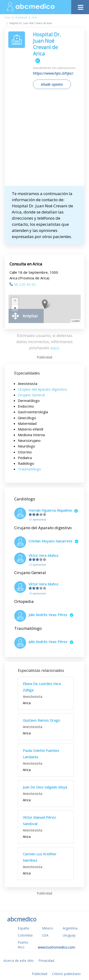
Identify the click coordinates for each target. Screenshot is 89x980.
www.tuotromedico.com (56, 947)
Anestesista (21, 17)
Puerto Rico (23, 945)
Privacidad (46, 961)
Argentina (70, 928)
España (23, 928)
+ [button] (15, 301)
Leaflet (76, 321)
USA (45, 935)
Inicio (8, 17)
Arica (34, 17)
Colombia (25, 935)
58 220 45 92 (23, 284)
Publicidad (40, 974)
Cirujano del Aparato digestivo (42, 389)
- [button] (15, 308)
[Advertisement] (44, 139)
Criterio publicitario (66, 974)
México (48, 928)
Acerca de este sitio (19, 961)
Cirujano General (31, 395)
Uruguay (69, 935)
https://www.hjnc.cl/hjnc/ (53, 73)
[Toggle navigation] (80, 6)
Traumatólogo (29, 469)
